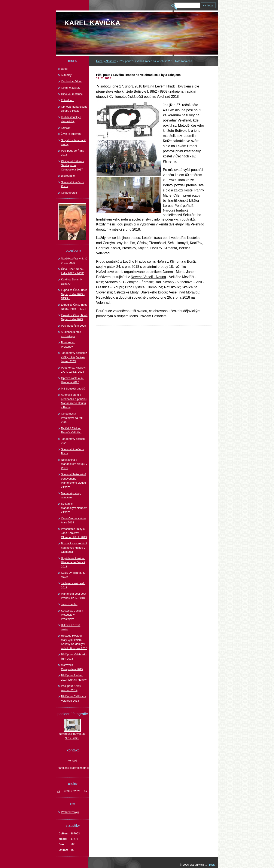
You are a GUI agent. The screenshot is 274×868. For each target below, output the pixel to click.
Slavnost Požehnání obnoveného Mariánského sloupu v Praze (73, 481)
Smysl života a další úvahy (73, 142)
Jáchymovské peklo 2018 (73, 585)
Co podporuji (69, 193)
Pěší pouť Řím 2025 (73, 326)
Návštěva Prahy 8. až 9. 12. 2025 (74, 261)
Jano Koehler (69, 604)
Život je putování (71, 134)
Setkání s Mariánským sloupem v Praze (74, 508)
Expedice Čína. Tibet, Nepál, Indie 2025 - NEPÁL (74, 294)
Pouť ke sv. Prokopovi (68, 344)
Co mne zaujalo (71, 88)
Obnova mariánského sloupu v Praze (74, 109)
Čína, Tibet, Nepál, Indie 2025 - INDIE (73, 271)
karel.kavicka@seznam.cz (72, 768)
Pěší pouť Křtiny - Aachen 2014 (72, 688)
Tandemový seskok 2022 (73, 441)
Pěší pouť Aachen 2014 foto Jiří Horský (74, 678)
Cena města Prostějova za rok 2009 (72, 418)
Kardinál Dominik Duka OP (71, 282)
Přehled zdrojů (70, 812)
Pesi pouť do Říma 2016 (73, 153)
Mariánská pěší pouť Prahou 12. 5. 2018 (74, 596)
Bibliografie (68, 176)
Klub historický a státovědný (71, 119)
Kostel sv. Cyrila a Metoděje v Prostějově (72, 615)
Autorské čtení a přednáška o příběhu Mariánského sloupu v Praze (74, 401)
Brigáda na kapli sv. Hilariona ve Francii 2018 (73, 562)
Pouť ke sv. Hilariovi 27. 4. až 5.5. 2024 (73, 370)
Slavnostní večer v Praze (72, 184)
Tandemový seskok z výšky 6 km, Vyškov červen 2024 (74, 357)
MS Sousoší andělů (73, 389)
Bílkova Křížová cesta (71, 627)
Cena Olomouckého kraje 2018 (73, 521)
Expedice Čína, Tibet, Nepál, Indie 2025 (74, 317)
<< (59, 791)
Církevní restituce (72, 94)
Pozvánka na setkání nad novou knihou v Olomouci (74, 548)
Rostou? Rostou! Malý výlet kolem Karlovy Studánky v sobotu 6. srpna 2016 (74, 642)
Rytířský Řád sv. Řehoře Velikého (71, 430)
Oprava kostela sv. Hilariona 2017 (72, 380)
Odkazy (66, 128)
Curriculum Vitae (71, 81)
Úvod (99, 61)
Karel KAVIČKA (92, 23)
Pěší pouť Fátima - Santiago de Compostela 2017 (72, 165)
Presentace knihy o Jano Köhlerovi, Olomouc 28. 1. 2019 (74, 533)
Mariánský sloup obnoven (71, 495)
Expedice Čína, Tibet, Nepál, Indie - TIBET (74, 307)
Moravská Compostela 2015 (72, 667)
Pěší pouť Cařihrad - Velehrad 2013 (74, 698)
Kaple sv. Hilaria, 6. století (73, 575)
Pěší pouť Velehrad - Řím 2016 (74, 657)
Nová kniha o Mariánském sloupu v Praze (74, 464)
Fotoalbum (68, 100)
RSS (212, 865)
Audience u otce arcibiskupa (71, 334)
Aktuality (110, 61)
